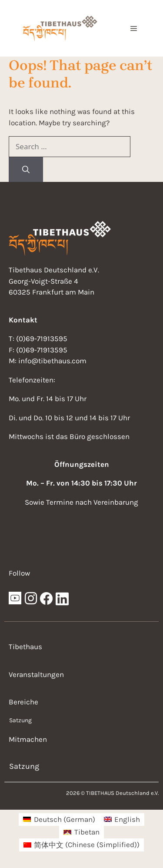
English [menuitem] (127, 819)
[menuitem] (59, 819)
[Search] (26, 170)
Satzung (20, 720)
